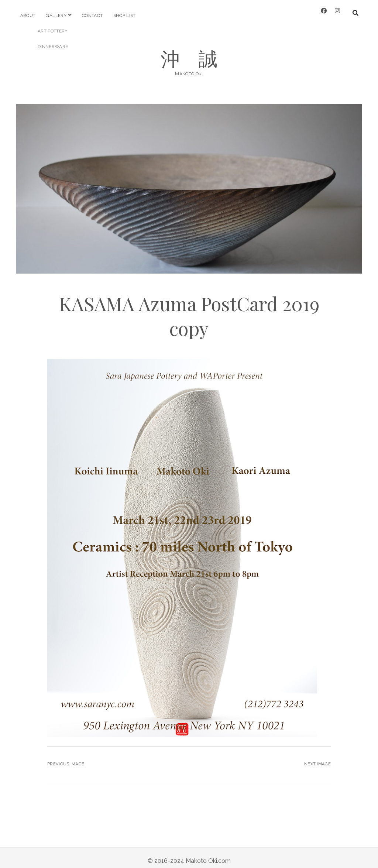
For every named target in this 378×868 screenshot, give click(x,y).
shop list (125, 16)
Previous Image (66, 758)
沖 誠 (189, 52)
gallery (56, 16)
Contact (92, 16)
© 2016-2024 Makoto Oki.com (189, 855)
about (28, 16)
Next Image (317, 758)
